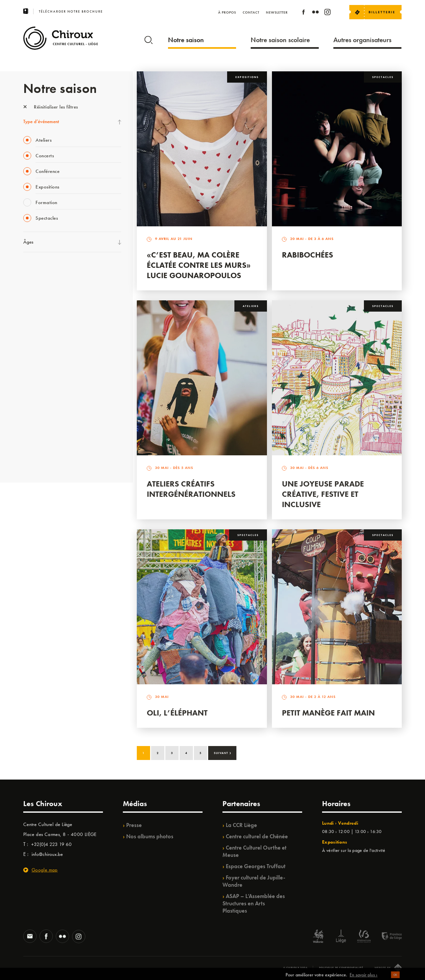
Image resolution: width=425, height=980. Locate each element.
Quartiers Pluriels (40, 391)
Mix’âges (32, 310)
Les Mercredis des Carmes (49, 296)
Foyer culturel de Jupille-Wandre (254, 881)
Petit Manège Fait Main (328, 713)
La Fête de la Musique (45, 282)
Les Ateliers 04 (38, 364)
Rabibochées (307, 255)
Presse (134, 825)
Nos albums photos (150, 836)
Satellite (31, 337)
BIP (26, 350)
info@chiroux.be (47, 854)
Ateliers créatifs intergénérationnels (191, 489)
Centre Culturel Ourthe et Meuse (255, 851)
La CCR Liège (241, 825)
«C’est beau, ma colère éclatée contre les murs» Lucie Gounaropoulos (199, 265)
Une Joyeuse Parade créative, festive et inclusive (323, 494)
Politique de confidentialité (341, 968)
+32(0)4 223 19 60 (51, 844)
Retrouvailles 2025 (42, 459)
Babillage (33, 323)
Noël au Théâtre (39, 432)
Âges (28, 242)
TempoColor (35, 418)
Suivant (223, 752)
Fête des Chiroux (40, 269)
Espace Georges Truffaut (256, 866)
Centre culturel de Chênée (257, 836)
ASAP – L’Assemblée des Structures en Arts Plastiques (254, 903)
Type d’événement (41, 121)
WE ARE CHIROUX (43, 446)
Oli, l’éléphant (177, 713)
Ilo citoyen (33, 405)
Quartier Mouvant (41, 378)
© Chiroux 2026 (295, 968)
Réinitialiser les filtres (51, 107)
